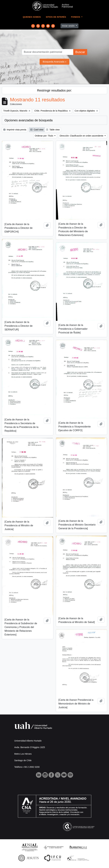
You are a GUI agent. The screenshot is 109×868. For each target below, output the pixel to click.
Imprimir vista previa (15, 130)
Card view (37, 130)
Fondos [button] (76, 17)
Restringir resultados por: (54, 90)
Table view (53, 130)
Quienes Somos (32, 17)
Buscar (80, 52)
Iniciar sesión (69, 26)
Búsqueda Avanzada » (55, 62)
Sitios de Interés (56, 17)
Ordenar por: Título (44, 136)
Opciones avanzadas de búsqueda (29, 120)
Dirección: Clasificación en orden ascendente (82, 136)
